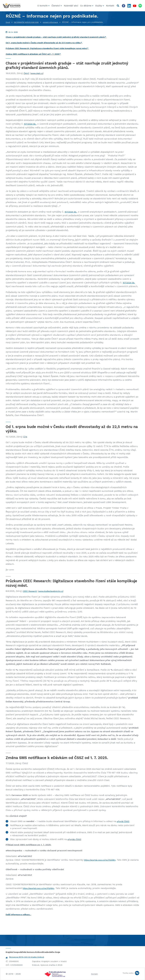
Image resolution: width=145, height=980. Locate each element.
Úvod (8, 22)
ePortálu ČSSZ (75, 839)
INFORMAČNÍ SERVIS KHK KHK (30, 22)
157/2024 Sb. (31, 124)
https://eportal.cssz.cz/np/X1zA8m (102, 860)
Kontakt (110, 6)
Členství (56, 6)
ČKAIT (27, 73)
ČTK (26, 437)
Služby (99, 6)
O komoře (42, 6)
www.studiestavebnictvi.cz (55, 591)
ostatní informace (57, 22)
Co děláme (86, 6)
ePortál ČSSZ (124, 821)
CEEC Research (31, 591)
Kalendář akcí (71, 6)
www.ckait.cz (39, 73)
